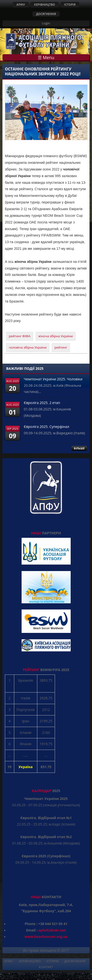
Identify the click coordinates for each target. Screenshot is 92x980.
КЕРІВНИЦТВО (45, 4)
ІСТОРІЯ (70, 4)
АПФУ (21, 4)
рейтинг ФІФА (20, 336)
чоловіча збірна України (28, 347)
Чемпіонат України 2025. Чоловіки (53, 379)
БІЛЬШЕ (79, 448)
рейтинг (61, 347)
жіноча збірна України (56, 336)
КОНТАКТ (46, 967)
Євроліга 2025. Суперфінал (46, 427)
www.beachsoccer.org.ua (46, 937)
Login (46, 23)
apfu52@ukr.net (52, 930)
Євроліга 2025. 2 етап (42, 403)
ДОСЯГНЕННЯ (46, 14)
